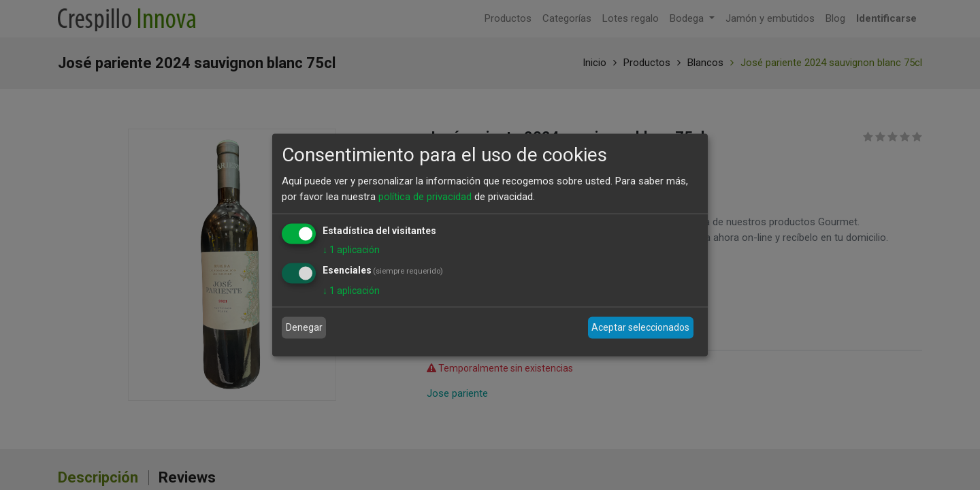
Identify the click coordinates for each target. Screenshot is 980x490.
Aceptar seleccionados (640, 327)
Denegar (304, 327)
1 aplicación (351, 250)
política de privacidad (425, 196)
